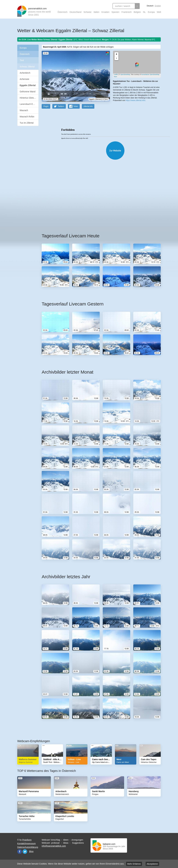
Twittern (61, 106)
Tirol (22, 60)
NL (144, 12)
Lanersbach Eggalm (29, 104)
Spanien (115, 12)
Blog (31, 851)
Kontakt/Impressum (26, 843)
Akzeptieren (152, 864)
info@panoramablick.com (54, 846)
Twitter (25, 851)
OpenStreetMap (125, 74)
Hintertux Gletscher (29, 98)
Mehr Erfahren (134, 864)
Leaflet (116, 74)
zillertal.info (88, 106)
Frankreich (127, 12)
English (158, 6)
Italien (96, 12)
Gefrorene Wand (28, 92)
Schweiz (87, 12)
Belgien (137, 12)
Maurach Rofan (27, 117)
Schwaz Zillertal (27, 67)
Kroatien (105, 12)
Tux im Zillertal (27, 123)
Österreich (63, 12)
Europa (151, 12)
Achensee (24, 79)
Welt (159, 12)
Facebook (20, 851)
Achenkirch (25, 73)
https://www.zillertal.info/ (136, 100)
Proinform (27, 840)
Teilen (76, 106)
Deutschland (75, 12)
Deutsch (150, 6)
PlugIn (46, 106)
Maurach (24, 110)
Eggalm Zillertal (28, 85)
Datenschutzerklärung (28, 847)
